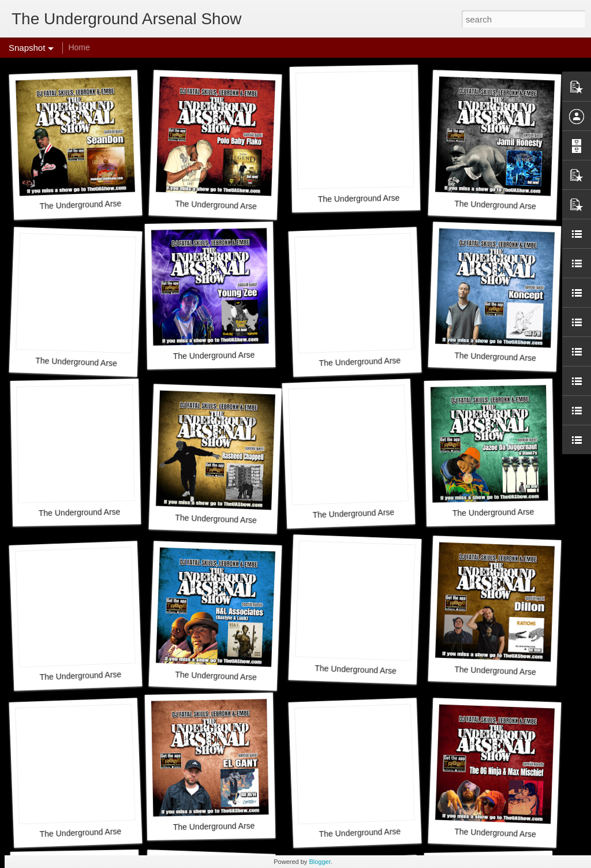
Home (79, 47)
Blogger (319, 862)
